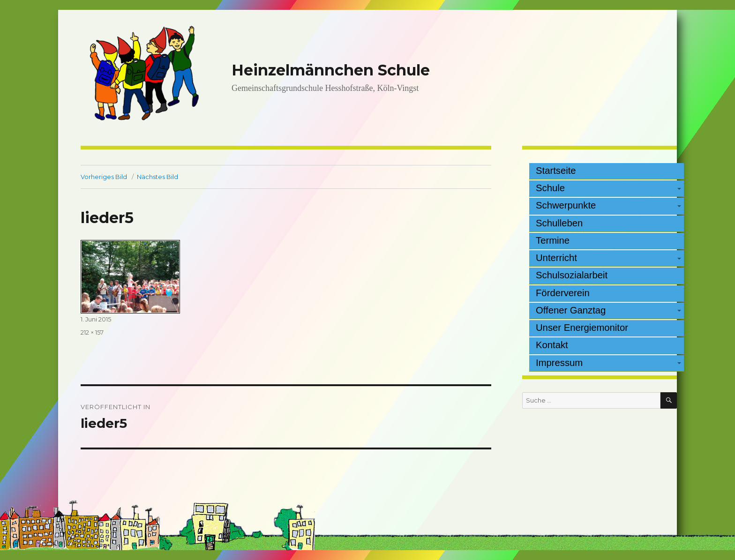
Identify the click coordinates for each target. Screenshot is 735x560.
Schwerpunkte (566, 205)
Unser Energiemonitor (582, 328)
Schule (550, 188)
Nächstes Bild (157, 177)
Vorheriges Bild (104, 177)
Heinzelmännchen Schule (331, 70)
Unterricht (556, 258)
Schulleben (559, 223)
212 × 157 (92, 332)
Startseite (556, 171)
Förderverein (563, 293)
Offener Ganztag (571, 310)
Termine (553, 240)
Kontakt (552, 345)
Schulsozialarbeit (572, 275)
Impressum (559, 363)
